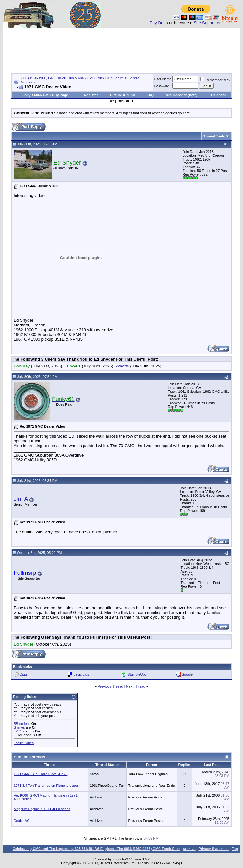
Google (187, 674)
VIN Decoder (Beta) (182, 95)
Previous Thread (111, 686)
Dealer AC (22, 821)
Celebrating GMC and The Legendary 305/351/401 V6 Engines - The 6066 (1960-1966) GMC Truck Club (96, 849)
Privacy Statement (213, 849)
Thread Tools (214, 136)
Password (162, 86)
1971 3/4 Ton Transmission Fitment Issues (46, 786)
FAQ (150, 95)
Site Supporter (207, 23)
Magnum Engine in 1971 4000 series (42, 809)
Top (235, 849)
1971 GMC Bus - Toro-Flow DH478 (40, 774)
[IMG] (18, 731)
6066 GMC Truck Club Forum (101, 78)
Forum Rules (24, 743)
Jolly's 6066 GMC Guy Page (45, 95)
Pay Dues (159, 23)
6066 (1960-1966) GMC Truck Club (47, 78)
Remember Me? (215, 80)
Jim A (21, 499)
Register (91, 95)
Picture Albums (123, 95)
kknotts (122, 366)
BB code (20, 724)
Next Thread (136, 686)
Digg (23, 674)
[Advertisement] (127, 53)
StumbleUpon (138, 674)
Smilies (19, 727)
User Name (163, 79)
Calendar (218, 95)
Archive (189, 849)
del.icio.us (81, 674)
